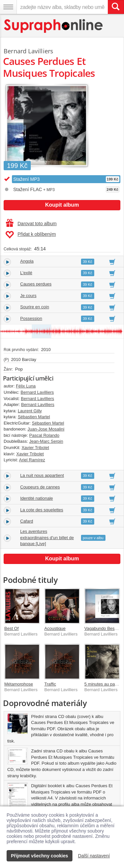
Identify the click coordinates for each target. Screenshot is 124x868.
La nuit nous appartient (42, 475)
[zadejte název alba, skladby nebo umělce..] (62, 7)
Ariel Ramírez (32, 460)
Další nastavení (94, 856)
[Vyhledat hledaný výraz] (116, 7)
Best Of (11, 628)
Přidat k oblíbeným (31, 235)
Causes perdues (36, 284)
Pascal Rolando (44, 435)
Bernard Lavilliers (28, 51)
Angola (27, 261)
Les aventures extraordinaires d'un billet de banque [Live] (47, 537)
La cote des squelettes (42, 510)
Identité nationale (37, 498)
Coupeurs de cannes (40, 487)
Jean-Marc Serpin (46, 441)
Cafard (27, 521)
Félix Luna (26, 386)
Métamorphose (19, 684)
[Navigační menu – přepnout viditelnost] (8, 7)
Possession (31, 318)
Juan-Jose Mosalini (46, 429)
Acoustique (55, 628)
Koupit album (62, 205)
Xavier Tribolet (35, 448)
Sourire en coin (35, 307)
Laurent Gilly (30, 411)
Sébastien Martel (34, 417)
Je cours (28, 296)
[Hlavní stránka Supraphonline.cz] (54, 26)
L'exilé (26, 273)
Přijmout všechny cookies (40, 856)
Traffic (50, 684)
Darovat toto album (31, 224)
